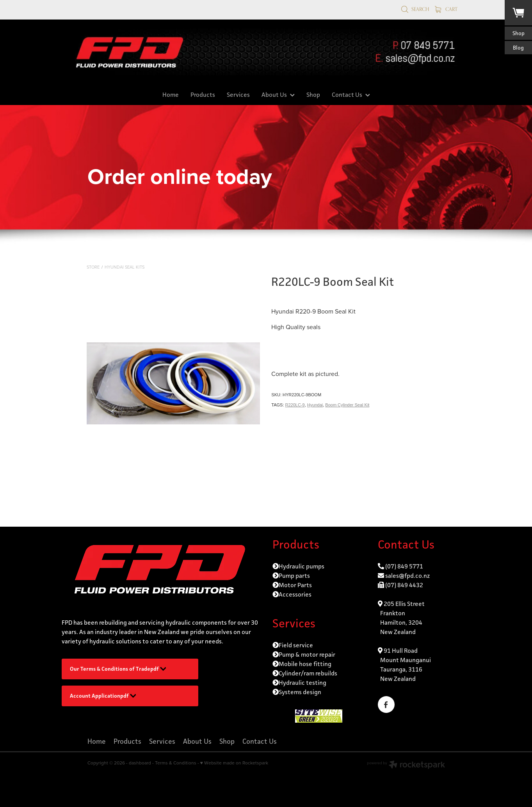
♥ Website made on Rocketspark (234, 763)
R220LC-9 (295, 405)
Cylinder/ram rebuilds (308, 673)
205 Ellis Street (404, 604)
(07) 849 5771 (404, 566)
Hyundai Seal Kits (125, 267)
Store (93, 267)
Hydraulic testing (302, 683)
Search (415, 9)
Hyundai (315, 405)
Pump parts (294, 576)
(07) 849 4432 (404, 585)
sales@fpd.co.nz (407, 576)
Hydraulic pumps (302, 566)
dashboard (140, 763)
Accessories (295, 594)
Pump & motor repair (307, 655)
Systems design (300, 692)
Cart (446, 9)
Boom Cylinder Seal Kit (347, 405)
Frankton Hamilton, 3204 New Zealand (400, 623)
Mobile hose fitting (305, 664)
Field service (296, 645)
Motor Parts (295, 585)
